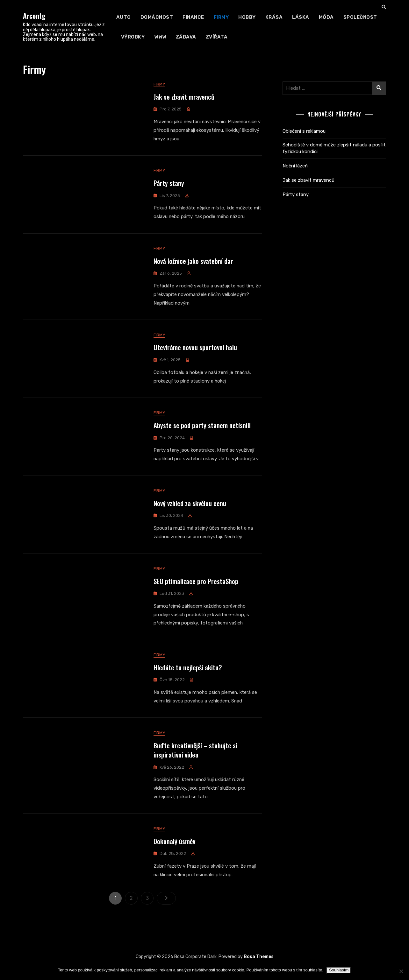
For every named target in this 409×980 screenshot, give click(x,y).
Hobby (247, 17)
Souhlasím (339, 970)
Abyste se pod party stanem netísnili (202, 430)
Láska (301, 17)
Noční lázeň (295, 166)
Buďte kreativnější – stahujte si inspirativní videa (195, 759)
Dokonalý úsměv (174, 851)
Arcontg (34, 16)
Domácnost (157, 17)
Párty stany (169, 184)
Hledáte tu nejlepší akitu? (188, 675)
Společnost (360, 17)
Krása (274, 17)
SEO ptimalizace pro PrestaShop (196, 588)
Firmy (221, 17)
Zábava (186, 37)
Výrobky (133, 37)
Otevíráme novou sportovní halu (195, 351)
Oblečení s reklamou (304, 131)
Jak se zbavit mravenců (184, 97)
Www (160, 37)
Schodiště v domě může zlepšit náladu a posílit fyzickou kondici (334, 148)
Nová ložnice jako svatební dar (193, 263)
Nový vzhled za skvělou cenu (190, 509)
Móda (326, 17)
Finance (193, 17)
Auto (124, 17)
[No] (401, 971)
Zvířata (217, 37)
